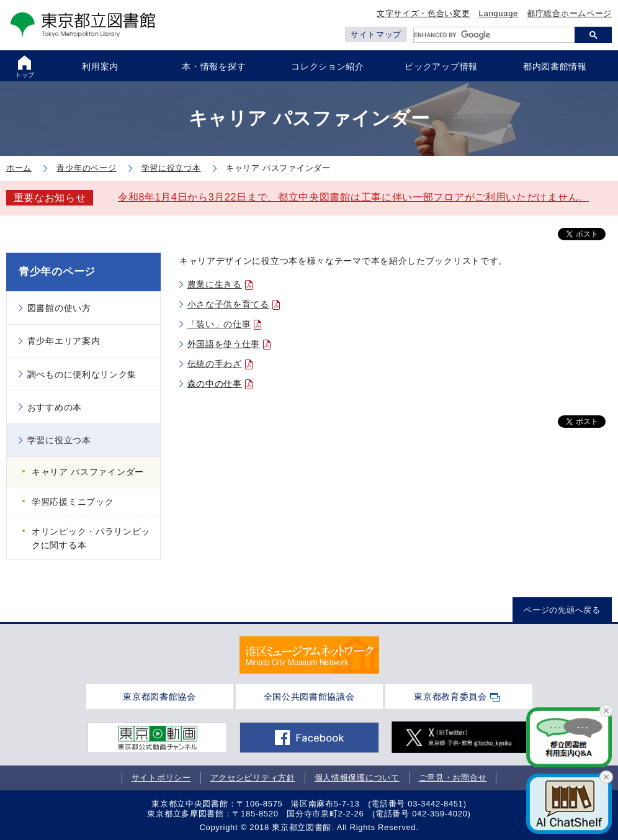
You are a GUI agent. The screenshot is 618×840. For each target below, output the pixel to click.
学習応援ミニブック (73, 502)
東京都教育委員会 (450, 697)
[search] (494, 35)
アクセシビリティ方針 (253, 778)
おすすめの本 (55, 407)
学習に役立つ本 (59, 440)
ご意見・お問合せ (453, 778)
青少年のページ (57, 272)
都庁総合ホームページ (569, 13)
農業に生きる (215, 284)
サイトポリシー (161, 778)
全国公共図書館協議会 (309, 697)
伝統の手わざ (215, 364)
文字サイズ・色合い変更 (423, 13)
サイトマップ (376, 34)
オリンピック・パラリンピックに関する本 (91, 538)
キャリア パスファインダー (88, 472)
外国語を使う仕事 (224, 344)
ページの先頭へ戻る (562, 610)
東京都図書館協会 (159, 697)
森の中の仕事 (215, 384)
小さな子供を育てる (228, 304)
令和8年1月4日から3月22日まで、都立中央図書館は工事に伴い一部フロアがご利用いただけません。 (353, 197)
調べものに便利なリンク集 (82, 374)
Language (499, 13)
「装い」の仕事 (219, 324)
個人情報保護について (357, 778)
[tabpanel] (309, 655)
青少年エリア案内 (64, 341)
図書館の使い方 (59, 308)
